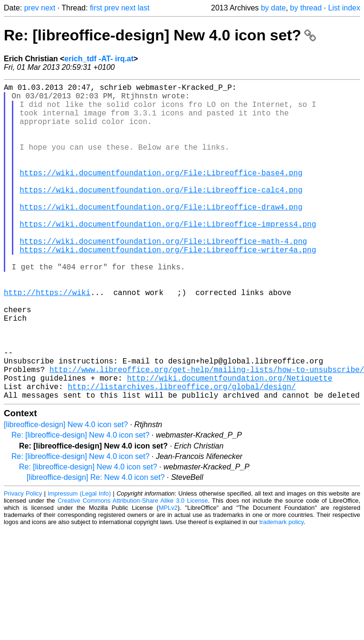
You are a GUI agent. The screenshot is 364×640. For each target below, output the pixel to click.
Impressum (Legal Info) (79, 564)
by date (273, 8)
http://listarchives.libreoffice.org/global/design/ (182, 455)
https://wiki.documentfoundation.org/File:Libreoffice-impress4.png (168, 256)
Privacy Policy (23, 564)
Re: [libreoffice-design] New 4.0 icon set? (160, 35)
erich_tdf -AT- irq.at (99, 59)
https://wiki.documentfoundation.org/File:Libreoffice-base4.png (161, 193)
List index (344, 8)
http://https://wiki (47, 340)
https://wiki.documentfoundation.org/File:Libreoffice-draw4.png (161, 235)
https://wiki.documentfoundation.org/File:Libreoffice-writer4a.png (168, 287)
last (144, 8)
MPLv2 (168, 578)
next (48, 8)
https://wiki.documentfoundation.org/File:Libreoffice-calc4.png (161, 214)
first (96, 8)
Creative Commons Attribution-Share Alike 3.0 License (133, 571)
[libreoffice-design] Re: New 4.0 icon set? (96, 548)
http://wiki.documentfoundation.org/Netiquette (230, 444)
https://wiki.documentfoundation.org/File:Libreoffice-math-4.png (163, 277)
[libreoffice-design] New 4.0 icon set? (66, 495)
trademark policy (282, 592)
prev (32, 8)
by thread (306, 8)
